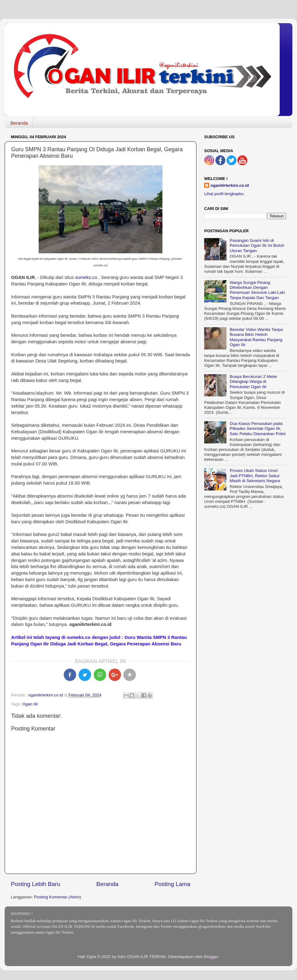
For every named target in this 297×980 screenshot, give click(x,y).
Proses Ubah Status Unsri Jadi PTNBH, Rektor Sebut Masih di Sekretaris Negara (255, 475)
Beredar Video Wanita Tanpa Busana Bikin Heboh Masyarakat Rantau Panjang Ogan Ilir (256, 337)
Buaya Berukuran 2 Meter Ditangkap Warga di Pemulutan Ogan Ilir (253, 381)
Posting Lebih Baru (36, 884)
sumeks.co (86, 277)
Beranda (19, 123)
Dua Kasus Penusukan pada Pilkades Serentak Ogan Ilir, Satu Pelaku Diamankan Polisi (258, 428)
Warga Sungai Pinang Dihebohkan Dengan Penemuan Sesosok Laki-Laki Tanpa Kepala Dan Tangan (257, 290)
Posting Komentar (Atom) (58, 897)
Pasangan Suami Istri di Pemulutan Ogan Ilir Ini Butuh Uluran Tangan (257, 245)
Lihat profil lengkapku (224, 194)
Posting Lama (172, 884)
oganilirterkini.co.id (230, 185)
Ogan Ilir (30, 704)
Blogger (211, 957)
